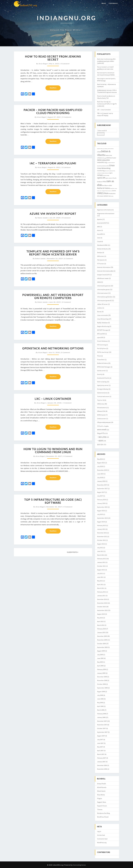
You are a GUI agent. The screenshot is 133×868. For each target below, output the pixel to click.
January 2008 (101, 717)
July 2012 (100, 548)
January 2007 (101, 762)
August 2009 (101, 651)
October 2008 (101, 684)
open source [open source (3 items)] (109, 178)
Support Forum (102, 806)
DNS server (101, 256)
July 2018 (100, 477)
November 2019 (102, 470)
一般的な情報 (102, 437)
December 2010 (102, 599)
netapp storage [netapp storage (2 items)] (106, 175)
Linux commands (102, 315)
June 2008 (100, 699)
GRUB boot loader (103, 278)
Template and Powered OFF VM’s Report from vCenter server (53, 253)
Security (100, 374)
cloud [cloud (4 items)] (99, 152)
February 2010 (102, 629)
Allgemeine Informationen (106, 214)
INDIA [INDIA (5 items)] (99, 160)
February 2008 (102, 714)
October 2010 (101, 607)
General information (104, 267)
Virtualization (102, 408)
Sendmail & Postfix (103, 378)
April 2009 (100, 666)
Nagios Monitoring (103, 326)
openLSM (100, 337)
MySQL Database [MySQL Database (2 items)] (105, 173)
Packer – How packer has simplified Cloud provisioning (53, 111)
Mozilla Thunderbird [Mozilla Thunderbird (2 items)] (109, 171)
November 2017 (102, 485)
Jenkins (100, 308)
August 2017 (101, 492)
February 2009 (102, 669)
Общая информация (104, 422)
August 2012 (101, 544)
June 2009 (100, 658)
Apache (99, 219)
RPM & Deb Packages (104, 367)
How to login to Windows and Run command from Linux (53, 450)
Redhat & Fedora (102, 363)
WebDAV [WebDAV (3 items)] (106, 196)
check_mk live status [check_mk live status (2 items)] (109, 149)
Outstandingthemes (79, 865)
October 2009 (101, 644)
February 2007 (102, 758)
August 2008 (101, 692)
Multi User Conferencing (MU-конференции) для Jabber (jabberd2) (107, 61)
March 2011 (101, 588)
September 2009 (102, 647)
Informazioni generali (104, 300)
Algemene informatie (104, 210)
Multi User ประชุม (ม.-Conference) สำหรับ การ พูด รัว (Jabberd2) (107, 104)
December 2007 (102, 721)
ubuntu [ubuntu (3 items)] (114, 191)
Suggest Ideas (102, 802)
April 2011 (100, 584)
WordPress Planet (103, 817)
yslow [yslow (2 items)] (112, 196)
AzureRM (100, 234)
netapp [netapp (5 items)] (100, 175)
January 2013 (101, 529)
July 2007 (100, 740)
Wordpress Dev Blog (103, 813)
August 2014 (101, 522)
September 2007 (102, 732)
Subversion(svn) (102, 393)
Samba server (101, 371)
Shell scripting (102, 382)
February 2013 (102, 525)
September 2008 (102, 688)
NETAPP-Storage (103, 330)
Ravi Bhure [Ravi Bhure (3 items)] (105, 185)
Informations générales (105, 297)
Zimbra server (102, 419)
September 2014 (102, 518)
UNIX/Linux (101, 404)
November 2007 (102, 725)
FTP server (101, 264)
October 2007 (101, 728)
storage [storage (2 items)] (103, 191)
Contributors (113, 3)
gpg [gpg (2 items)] (105, 158)
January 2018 (101, 481)
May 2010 (100, 618)
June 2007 (100, 743)
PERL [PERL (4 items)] (104, 182)
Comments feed (102, 839)
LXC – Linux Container (53, 399)
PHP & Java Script (103, 352)
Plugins (100, 798)
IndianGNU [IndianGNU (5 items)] (106, 160)
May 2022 (100, 459)
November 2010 (102, 603)
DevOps (100, 252)
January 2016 (101, 503)
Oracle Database (102, 341)
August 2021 (101, 463)
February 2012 (102, 559)
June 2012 (100, 551)
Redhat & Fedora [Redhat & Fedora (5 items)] (103, 188)
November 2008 (102, 680)
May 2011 (100, 581)
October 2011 (101, 566)
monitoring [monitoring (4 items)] (101, 171)
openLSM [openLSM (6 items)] (101, 178)
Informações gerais (103, 289)
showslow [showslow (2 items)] (112, 188)
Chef (99, 238)
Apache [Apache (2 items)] (99, 149)
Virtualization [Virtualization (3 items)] (112, 193)
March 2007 (101, 754)
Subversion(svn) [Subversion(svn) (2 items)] (108, 191)
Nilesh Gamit (101, 791)
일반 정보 (100, 444)
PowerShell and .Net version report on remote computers (53, 296)
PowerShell (101, 360)
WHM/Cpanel (101, 415)
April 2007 (100, 751)
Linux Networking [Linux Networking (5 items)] (104, 168)
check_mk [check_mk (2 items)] (102, 149)
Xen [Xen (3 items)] (110, 196)
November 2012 (102, 536)
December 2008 (102, 677)
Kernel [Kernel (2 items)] (110, 163)
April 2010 (100, 621)
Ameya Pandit (102, 784)
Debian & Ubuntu (102, 249)
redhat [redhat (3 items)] (110, 185)
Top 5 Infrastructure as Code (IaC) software (53, 501)
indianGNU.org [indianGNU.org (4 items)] (102, 162)
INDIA (99, 282)
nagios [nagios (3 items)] (111, 173)
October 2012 (101, 540)
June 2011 (100, 577)
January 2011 (101, 596)
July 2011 (100, 573)
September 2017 (102, 489)
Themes (100, 809)
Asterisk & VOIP (102, 223)
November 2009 (102, 640)
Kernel (99, 312)
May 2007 (100, 747)
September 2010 (102, 610)
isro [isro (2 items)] (108, 163)
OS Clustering (102, 345)
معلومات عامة (104, 426)
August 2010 (101, 614)
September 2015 (102, 507)
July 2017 (100, 496)
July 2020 (100, 466)
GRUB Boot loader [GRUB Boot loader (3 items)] (111, 158)
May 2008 (100, 703)
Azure (99, 230)
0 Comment (65, 64)
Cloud (99, 241)
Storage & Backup (103, 389)
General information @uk (105, 271)
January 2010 (101, 632)
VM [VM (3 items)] (98, 196)
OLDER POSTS (73, 552)
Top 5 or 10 (101, 400)
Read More (55, 88)
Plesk (99, 356)
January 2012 (101, 562)
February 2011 (102, 592)
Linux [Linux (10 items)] (112, 165)
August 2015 (101, 511)
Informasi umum (102, 293)
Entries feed (101, 835)
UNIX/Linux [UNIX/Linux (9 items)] (103, 193)
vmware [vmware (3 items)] (101, 196)
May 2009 (100, 662)
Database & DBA (102, 245)
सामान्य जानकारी (102, 430)
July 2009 (100, 655)
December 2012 (102, 533)
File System (101, 260)
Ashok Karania (102, 787)
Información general (104, 286)
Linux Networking (103, 319)
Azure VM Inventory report (53, 214)
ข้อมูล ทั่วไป (101, 433)
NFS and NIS (101, 334)
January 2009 (101, 673)
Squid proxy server (103, 385)
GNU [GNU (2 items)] (103, 158)
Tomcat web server (103, 396)
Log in (99, 831)
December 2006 (102, 765)
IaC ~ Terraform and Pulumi (53, 163)
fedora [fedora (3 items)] (107, 155)
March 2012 (101, 555)
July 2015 (100, 514)
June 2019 (100, 474)
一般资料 (100, 441)
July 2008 (100, 695)
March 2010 (101, 625)
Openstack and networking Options (53, 348)
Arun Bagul (43, 64)
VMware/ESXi (101, 411)
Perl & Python (102, 348)
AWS (99, 227)
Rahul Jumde (43, 218)
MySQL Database (102, 323)
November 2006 (102, 769)
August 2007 (101, 736)
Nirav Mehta (101, 795)
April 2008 (100, 706)
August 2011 (101, 570)
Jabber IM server (102, 304)
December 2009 (102, 636)
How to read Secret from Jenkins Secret (53, 58)
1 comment (67, 403)
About (104, 3)
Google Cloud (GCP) (103, 275)
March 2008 (101, 710)
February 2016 (102, 500)
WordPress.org (102, 843)
